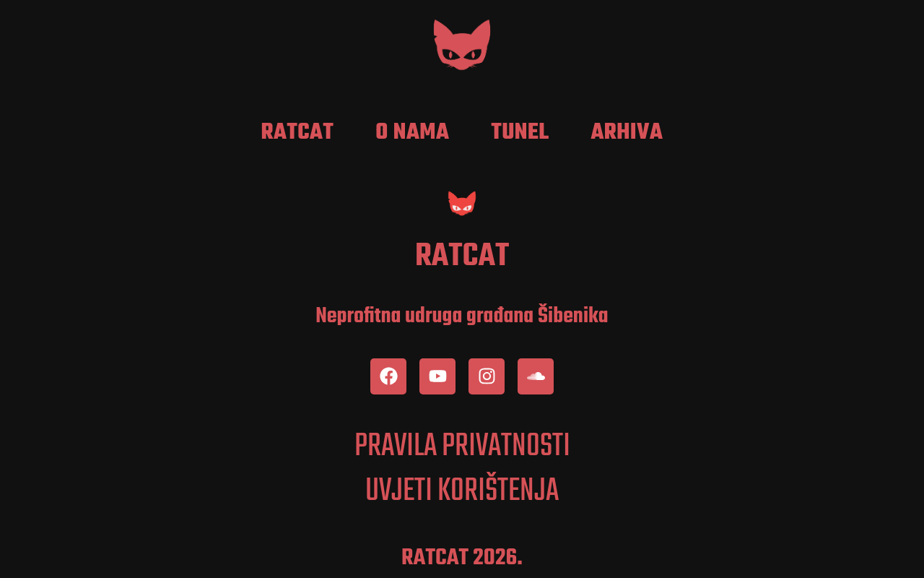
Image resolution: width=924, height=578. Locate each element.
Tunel (520, 133)
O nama (412, 133)
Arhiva (627, 133)
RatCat (298, 133)
